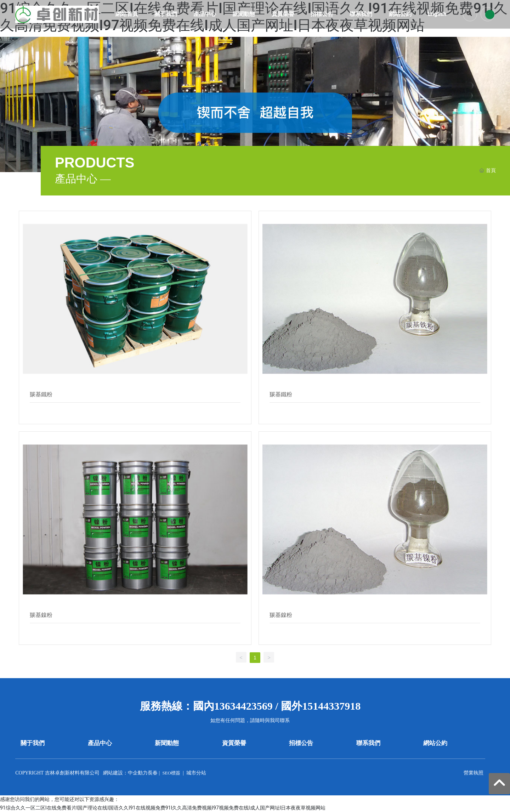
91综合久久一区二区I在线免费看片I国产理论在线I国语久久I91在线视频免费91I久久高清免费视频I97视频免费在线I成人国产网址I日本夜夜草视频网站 (163, 808)
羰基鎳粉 (41, 615)
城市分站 (196, 773)
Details (38, 411)
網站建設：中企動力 (125, 773)
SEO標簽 (171, 773)
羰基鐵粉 (41, 394)
